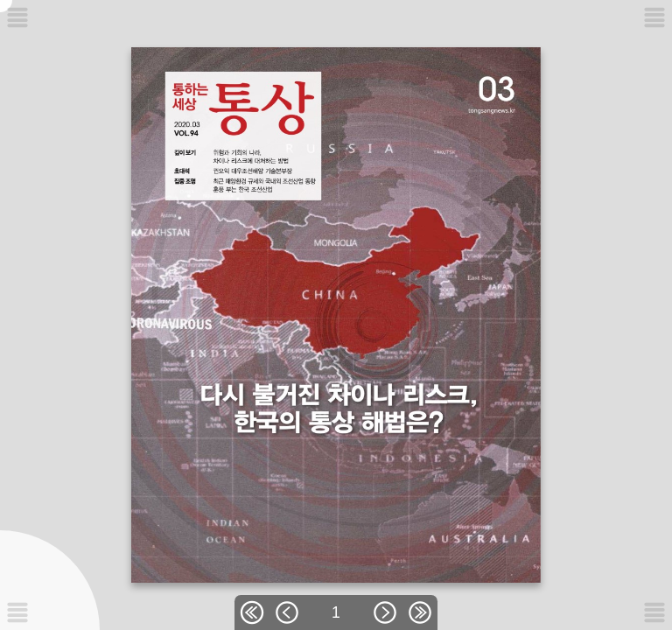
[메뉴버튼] (17, 612)
